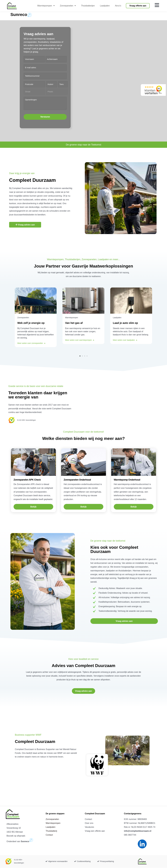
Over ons (89, 823)
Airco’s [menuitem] (118, 6)
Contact (49, 835)
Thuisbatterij (51, 831)
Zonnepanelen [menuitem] (68, 6)
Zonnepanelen (52, 819)
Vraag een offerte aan (95, 831)
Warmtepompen (53, 823)
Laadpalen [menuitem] (105, 6)
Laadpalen (51, 827)
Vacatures (89, 827)
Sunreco (19, 15)
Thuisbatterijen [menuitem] (88, 6)
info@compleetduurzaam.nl (138, 831)
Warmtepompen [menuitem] (46, 6)
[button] (80, 356)
